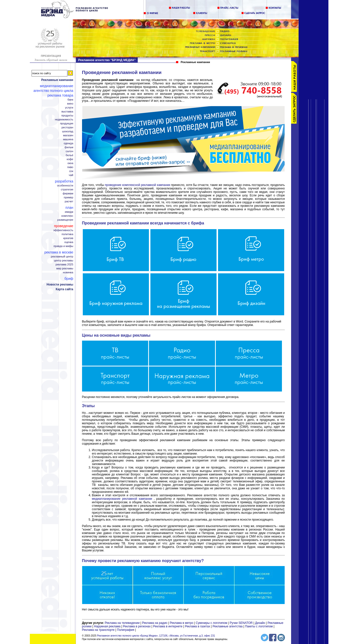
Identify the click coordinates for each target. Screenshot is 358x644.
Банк (70, 100)
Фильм (69, 147)
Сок (71, 171)
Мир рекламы (65, 268)
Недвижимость (64, 120)
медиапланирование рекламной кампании (122, 499)
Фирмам (68, 194)
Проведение (64, 226)
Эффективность (63, 230)
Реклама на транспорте (98, 630)
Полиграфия (126, 630)
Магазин (68, 135)
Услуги (69, 108)
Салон (69, 151)
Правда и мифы (63, 246)
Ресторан (67, 127)
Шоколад (68, 131)
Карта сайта (65, 289)
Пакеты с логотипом (259, 626)
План (69, 208)
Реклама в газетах (198, 626)
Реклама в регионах (137, 626)
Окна (70, 163)
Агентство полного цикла (53, 91)
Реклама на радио (155, 623)
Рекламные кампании (57, 80)
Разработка (64, 181)
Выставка (67, 112)
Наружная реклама (107, 626)
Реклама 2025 (65, 265)
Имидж (69, 212)
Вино (70, 104)
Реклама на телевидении (122, 623)
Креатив (68, 238)
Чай (71, 175)
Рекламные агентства (228, 626)
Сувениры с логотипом (211, 623)
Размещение (65, 220)
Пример (68, 197)
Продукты (67, 116)
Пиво (70, 167)
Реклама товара (60, 95)
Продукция (67, 124)
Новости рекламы (60, 285)
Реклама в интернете (168, 626)
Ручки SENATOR (241, 623)
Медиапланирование (57, 86)
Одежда (68, 143)
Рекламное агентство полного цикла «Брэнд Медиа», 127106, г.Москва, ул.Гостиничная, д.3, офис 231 (156, 636)
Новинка (68, 272)
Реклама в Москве (59, 252)
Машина (68, 139)
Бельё (69, 155)
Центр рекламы (64, 261)
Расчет (69, 201)
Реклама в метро (182, 623)
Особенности (65, 186)
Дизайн (260, 623)
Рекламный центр (62, 257)
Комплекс (67, 216)
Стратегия (67, 190)
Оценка (69, 242)
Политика (67, 234)
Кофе (70, 159)
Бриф (69, 279)
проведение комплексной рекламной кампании (138, 185)
